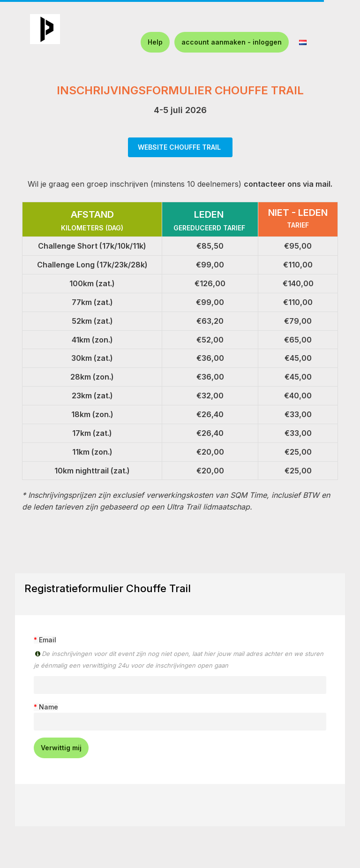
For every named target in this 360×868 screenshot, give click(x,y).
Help (155, 42)
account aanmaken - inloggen (232, 42)
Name (49, 707)
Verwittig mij (61, 748)
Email (48, 640)
